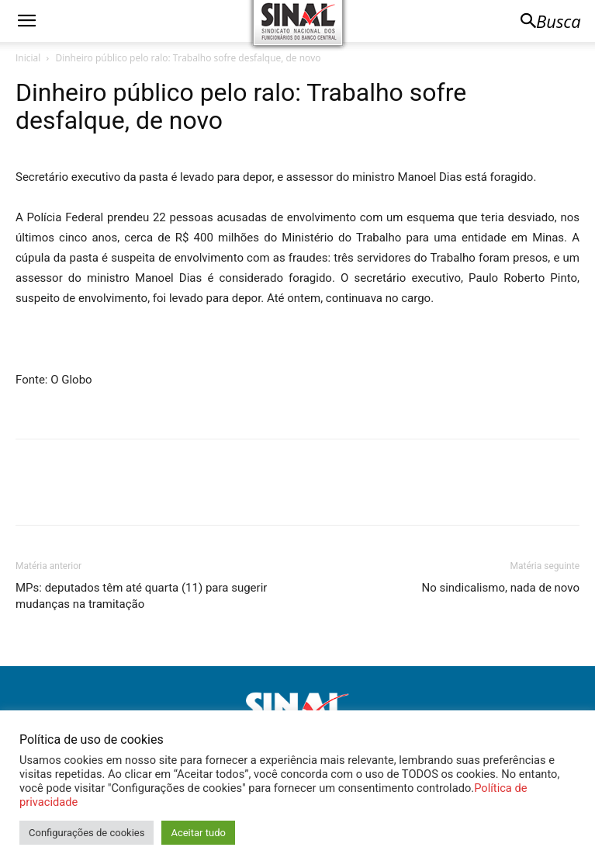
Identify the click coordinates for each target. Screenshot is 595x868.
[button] (26, 21)
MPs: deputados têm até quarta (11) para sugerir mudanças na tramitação (141, 596)
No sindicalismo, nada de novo (500, 588)
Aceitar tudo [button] (198, 833)
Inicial (28, 58)
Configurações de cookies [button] (86, 833)
